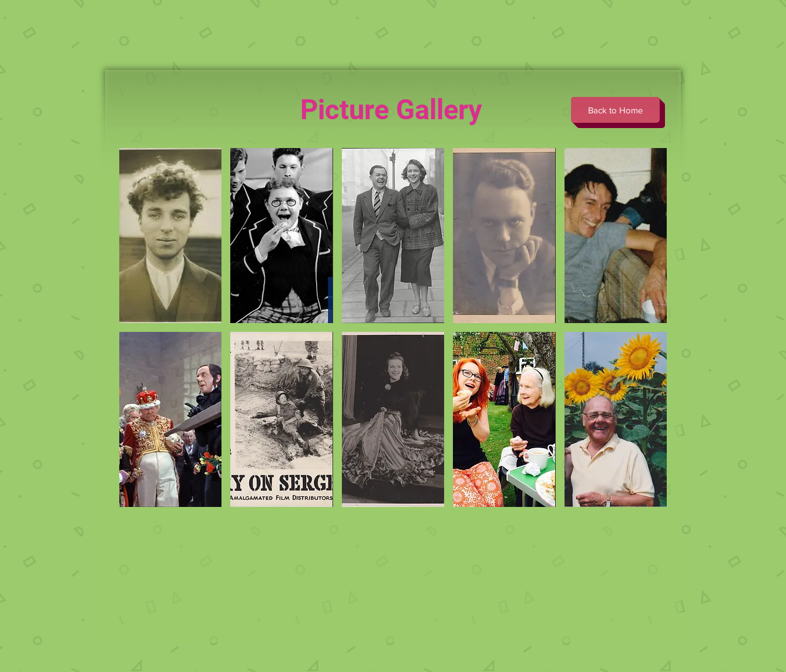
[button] (170, 236)
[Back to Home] (615, 110)
